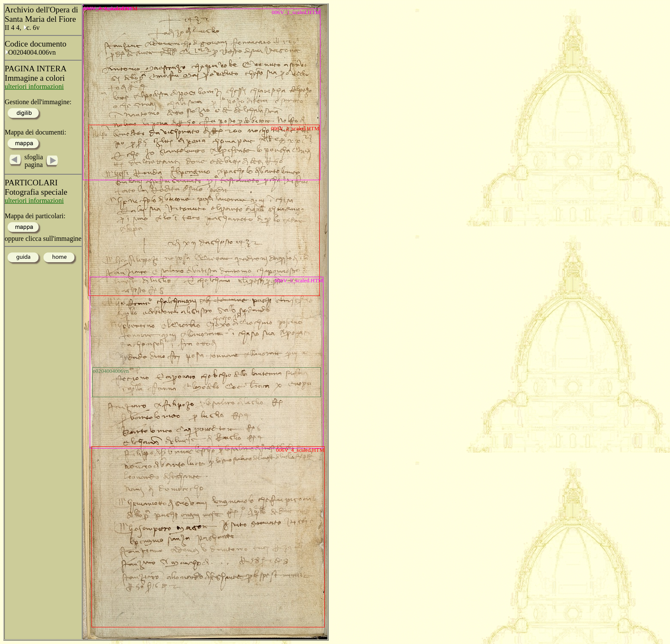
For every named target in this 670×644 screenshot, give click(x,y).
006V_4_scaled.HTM (300, 450)
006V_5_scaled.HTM (84, 5)
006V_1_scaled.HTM (296, 12)
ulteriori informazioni (34, 86)
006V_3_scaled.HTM (299, 280)
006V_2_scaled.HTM (295, 128)
